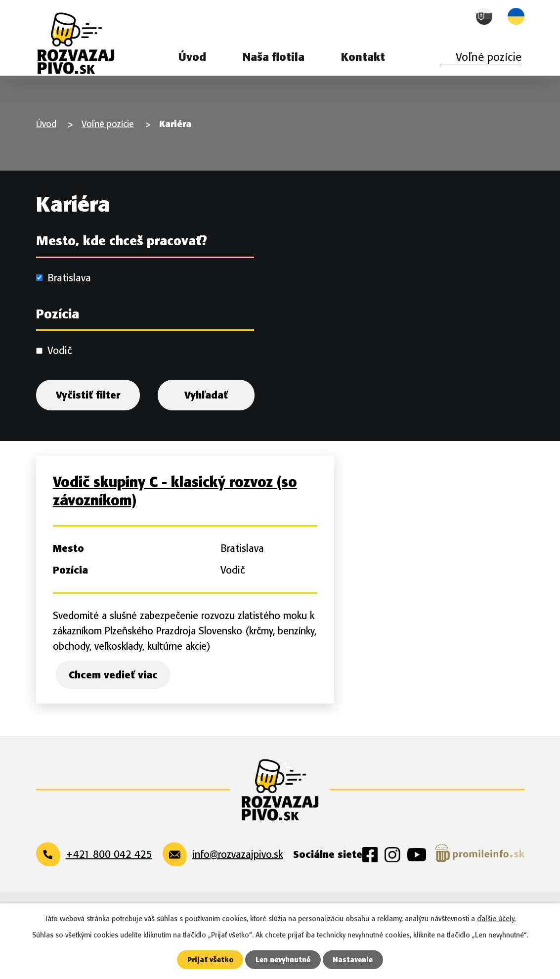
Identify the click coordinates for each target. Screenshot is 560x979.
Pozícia (58, 324)
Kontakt (363, 57)
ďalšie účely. (496, 918)
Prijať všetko (209, 959)
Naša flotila (274, 57)
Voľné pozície (489, 57)
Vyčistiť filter (88, 406)
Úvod (192, 57)
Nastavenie (354, 959)
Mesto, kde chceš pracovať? (122, 252)
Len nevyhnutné (283, 959)
